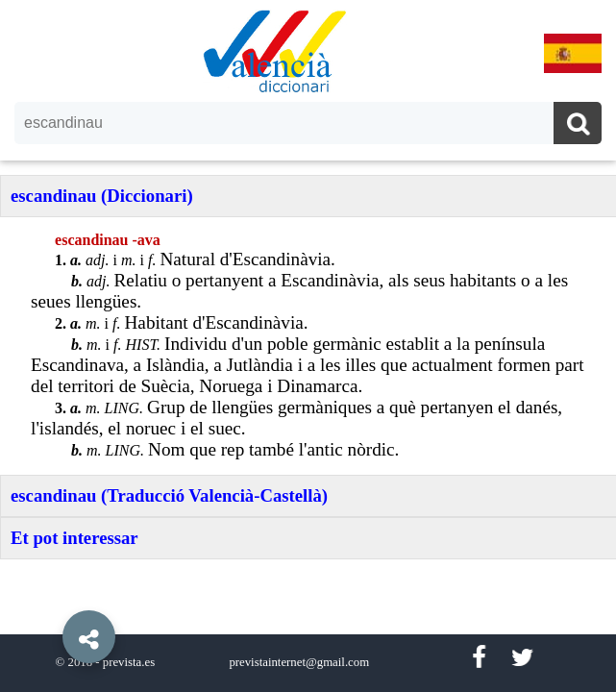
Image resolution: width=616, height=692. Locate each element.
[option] (308, 346)
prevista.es (129, 662)
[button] (48, 593)
